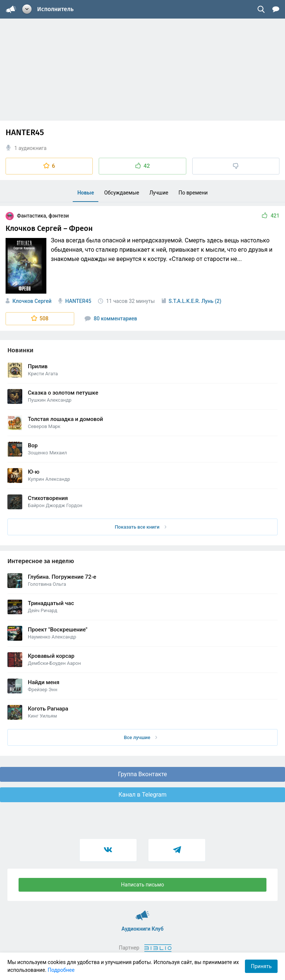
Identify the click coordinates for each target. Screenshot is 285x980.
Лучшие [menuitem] (159, 193)
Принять (261, 966)
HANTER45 (78, 301)
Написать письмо (142, 885)
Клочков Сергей (32, 301)
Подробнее (61, 970)
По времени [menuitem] (193, 193)
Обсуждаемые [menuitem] (122, 193)
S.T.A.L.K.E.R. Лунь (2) (195, 301)
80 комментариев (111, 318)
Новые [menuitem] (86, 193)
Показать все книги (140, 527)
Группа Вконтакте (142, 774)
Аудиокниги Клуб (143, 912)
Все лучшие (141, 737)
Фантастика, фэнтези (37, 216)
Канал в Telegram (142, 795)
